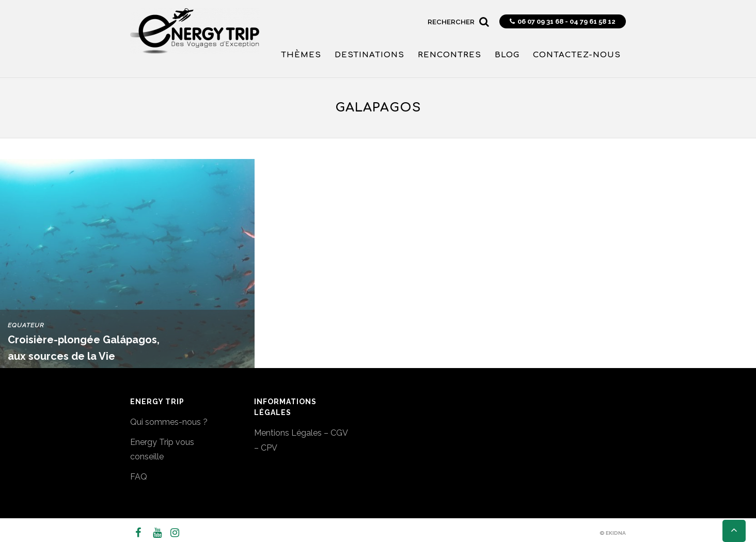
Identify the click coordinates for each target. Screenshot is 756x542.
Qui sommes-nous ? (169, 422)
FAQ (139, 477)
